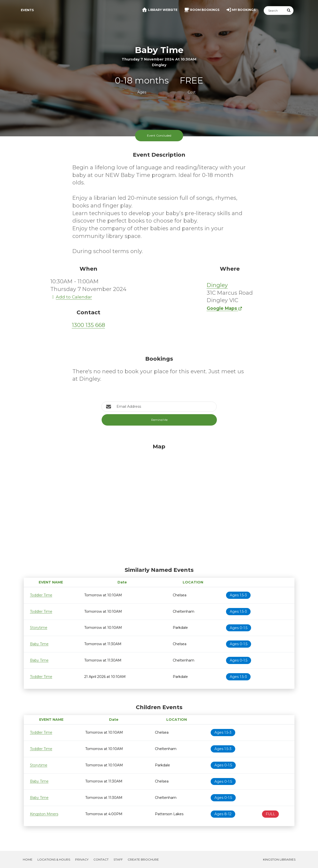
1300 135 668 (88, 325)
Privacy (82, 859)
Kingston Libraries (279, 859)
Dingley (217, 285)
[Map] (159, 504)
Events (27, 10)
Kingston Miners (44, 814)
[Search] (274, 11)
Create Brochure (143, 859)
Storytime (39, 628)
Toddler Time (41, 595)
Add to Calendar (71, 297)
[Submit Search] (289, 11)
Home (28, 859)
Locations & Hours (54, 859)
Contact (101, 859)
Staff (118, 859)
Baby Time (39, 644)
